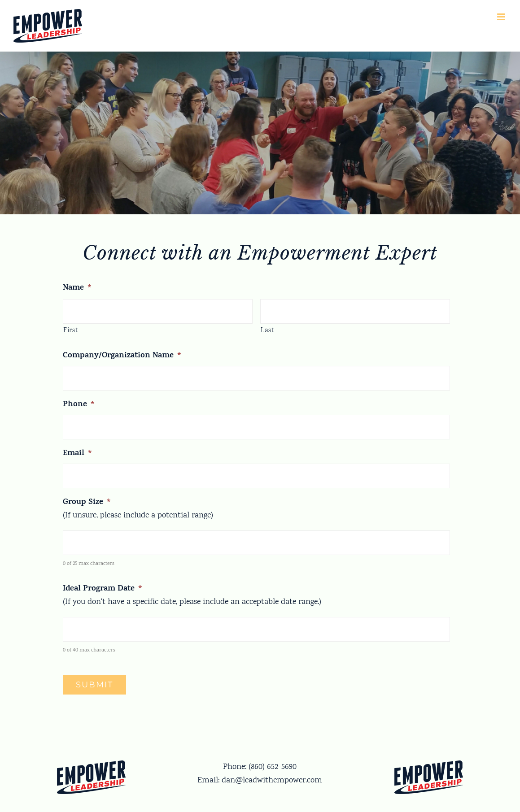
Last (268, 331)
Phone (79, 405)
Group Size (87, 503)
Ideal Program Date (103, 589)
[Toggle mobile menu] (502, 17)
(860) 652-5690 (273, 767)
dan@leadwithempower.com (272, 781)
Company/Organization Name (122, 356)
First (71, 331)
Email (77, 454)
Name (77, 289)
